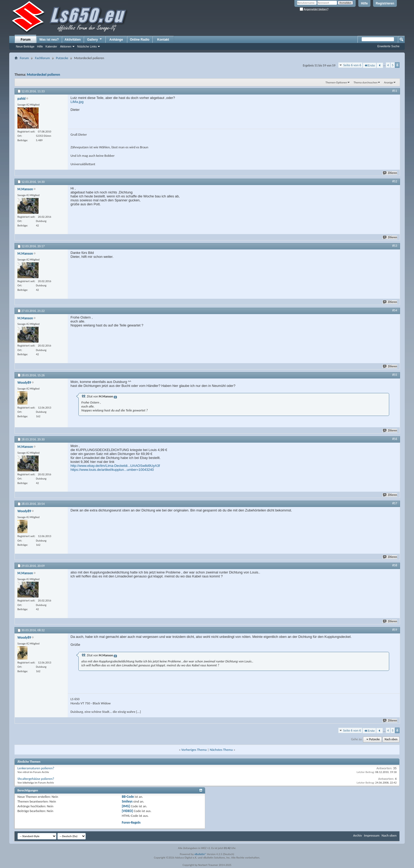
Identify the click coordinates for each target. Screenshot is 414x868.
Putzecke (62, 58)
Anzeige (389, 82)
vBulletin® (200, 854)
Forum (25, 40)
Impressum (372, 835)
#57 (395, 503)
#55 (395, 375)
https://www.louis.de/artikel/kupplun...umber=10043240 (112, 470)
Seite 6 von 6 (352, 65)
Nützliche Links (87, 46)
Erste (370, 65)
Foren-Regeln (131, 822)
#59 (395, 630)
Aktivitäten (73, 40)
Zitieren (390, 173)
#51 (395, 91)
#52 (395, 181)
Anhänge (116, 40)
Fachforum (42, 58)
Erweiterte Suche (388, 46)
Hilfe (364, 3)
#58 (395, 565)
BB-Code (128, 797)
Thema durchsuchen (366, 82)
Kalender (51, 46)
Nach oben (391, 739)
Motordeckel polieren (44, 75)
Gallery (95, 39)
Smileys (127, 801)
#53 (395, 246)
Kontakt (163, 40)
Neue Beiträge (25, 46)
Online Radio (140, 40)
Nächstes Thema (221, 750)
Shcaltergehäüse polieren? (36, 779)
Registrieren (385, 3)
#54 (395, 310)
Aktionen (66, 46)
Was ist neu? (49, 40)
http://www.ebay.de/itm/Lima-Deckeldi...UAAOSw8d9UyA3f (115, 466)
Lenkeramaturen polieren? (36, 768)
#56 (395, 439)
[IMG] (126, 806)
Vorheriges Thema (194, 750)
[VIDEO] (127, 811)
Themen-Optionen (336, 82)
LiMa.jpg (77, 102)
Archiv (357, 835)
